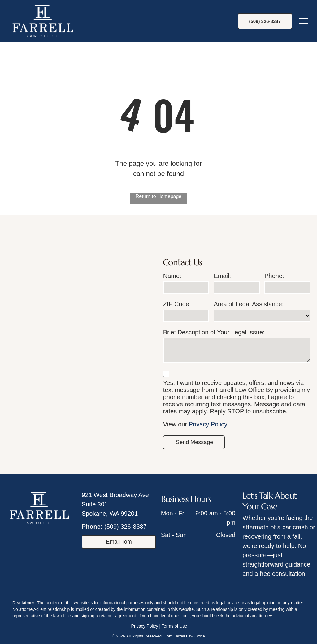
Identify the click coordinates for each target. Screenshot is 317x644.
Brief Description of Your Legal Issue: (214, 332)
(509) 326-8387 (126, 527)
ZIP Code (176, 304)
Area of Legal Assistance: (249, 304)
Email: (222, 276)
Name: (172, 276)
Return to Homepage (159, 196)
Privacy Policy (208, 424)
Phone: (274, 276)
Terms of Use (174, 626)
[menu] (303, 21)
